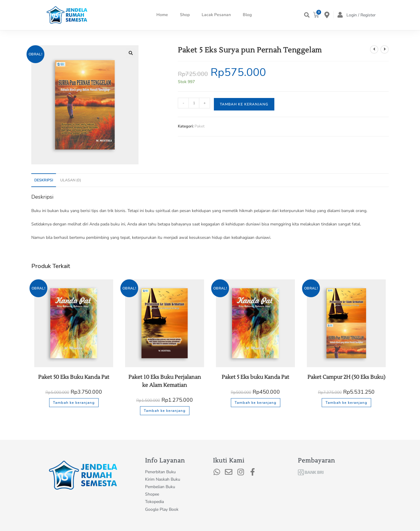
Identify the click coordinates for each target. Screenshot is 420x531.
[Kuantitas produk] (194, 103)
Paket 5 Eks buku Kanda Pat (255, 377)
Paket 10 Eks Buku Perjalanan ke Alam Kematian (165, 381)
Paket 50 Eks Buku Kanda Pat (74, 377)
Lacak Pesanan (216, 15)
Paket (200, 126)
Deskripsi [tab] (44, 180)
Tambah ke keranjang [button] (74, 403)
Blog (247, 15)
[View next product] (385, 49)
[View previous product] (374, 49)
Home (162, 15)
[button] (307, 15)
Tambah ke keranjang (244, 104)
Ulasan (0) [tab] (71, 180)
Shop (185, 15)
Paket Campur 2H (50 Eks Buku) (346, 377)
